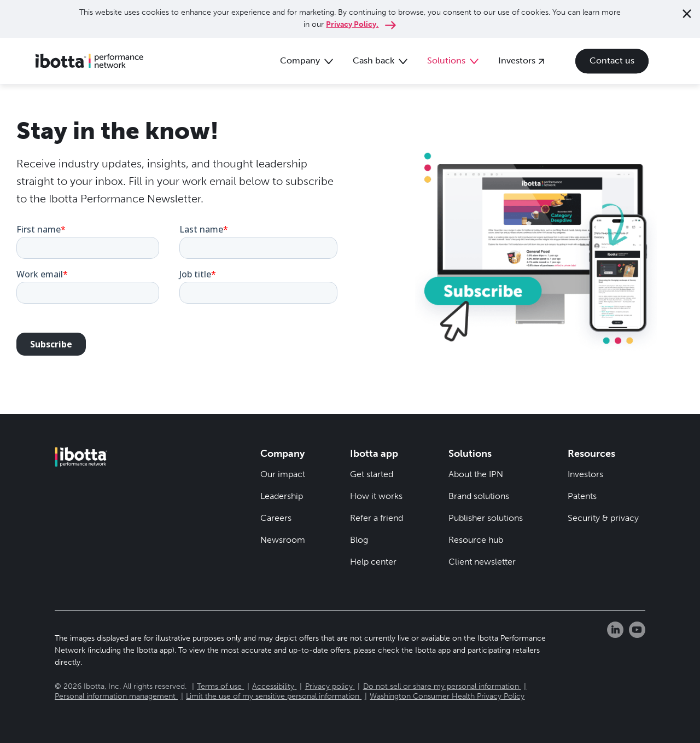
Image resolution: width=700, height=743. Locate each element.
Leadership (282, 496)
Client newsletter (482, 562)
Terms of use (219, 686)
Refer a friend (377, 518)
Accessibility (273, 686)
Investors (585, 474)
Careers (276, 518)
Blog (359, 540)
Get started (372, 474)
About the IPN (476, 474)
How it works (376, 496)
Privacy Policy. (352, 24)
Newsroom (283, 540)
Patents (582, 496)
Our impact (283, 474)
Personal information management (115, 696)
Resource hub (476, 540)
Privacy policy (329, 686)
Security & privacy (603, 518)
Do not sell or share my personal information (441, 686)
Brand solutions (479, 496)
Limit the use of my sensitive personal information (273, 696)
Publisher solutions (486, 518)
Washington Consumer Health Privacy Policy (447, 696)
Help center (373, 562)
